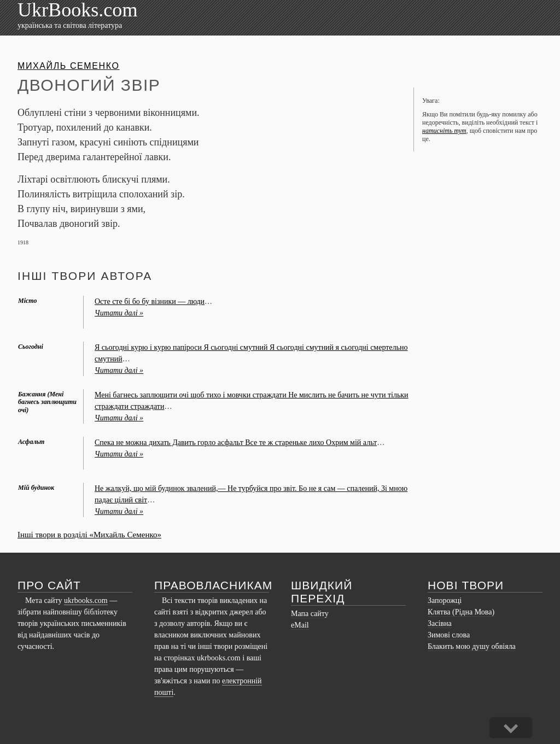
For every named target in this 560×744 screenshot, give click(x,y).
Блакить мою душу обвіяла (472, 646)
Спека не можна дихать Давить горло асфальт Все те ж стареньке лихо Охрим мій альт (236, 443)
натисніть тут (444, 131)
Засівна (440, 623)
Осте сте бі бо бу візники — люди (150, 301)
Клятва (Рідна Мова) (461, 612)
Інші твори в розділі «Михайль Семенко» (89, 535)
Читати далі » (119, 313)
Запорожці (445, 601)
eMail (300, 625)
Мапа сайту (310, 614)
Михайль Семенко (68, 66)
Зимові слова (449, 635)
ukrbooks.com (86, 601)
